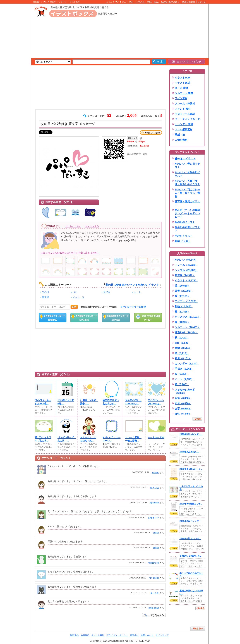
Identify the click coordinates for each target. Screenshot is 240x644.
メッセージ (78, 297)
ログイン (202, 2)
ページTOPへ (198, 629)
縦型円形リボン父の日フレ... (111, 402)
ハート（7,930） (184, 379)
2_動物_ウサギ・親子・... (89, 402)
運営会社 (134, 635)
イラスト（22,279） (186, 280)
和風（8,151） (183, 358)
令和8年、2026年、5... (190, 556)
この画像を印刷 (148, 318)
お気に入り (151, 133)
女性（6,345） (183, 414)
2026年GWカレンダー (190, 521)
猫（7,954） (182, 374)
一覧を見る (197, 419)
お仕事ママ (153, 518)
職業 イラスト (183, 241)
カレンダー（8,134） (187, 364)
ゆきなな (155, 488)
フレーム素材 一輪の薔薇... (133, 439)
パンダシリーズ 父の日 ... (66, 439)
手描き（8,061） (184, 369)
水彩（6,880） (183, 398)
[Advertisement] (14, 59)
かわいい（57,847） (186, 260)
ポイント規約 (98, 635)
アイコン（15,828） (186, 301)
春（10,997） (182, 322)
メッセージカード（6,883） (185, 391)
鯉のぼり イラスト (185, 158)
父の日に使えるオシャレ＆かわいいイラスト (132, 285)
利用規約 (74, 635)
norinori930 (153, 563)
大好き (107, 292)
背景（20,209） (184, 291)
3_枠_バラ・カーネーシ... (112, 439)
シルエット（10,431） (187, 327)
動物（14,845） (184, 306)
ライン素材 (181, 98)
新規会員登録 (189, 2)
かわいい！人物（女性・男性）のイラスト (187, 183)
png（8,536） (183, 343)
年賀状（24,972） (185, 275)
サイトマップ (162, 635)
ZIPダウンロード (116, 318)
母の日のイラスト (185, 222)
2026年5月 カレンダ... (190, 539)
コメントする (92, 226)
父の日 (45, 292)
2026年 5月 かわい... (189, 452)
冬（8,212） (182, 353)
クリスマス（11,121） (187, 317)
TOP (131, 2)
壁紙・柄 (180, 135)
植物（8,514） (183, 348)
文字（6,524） (183, 408)
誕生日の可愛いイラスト (187, 229)
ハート (137, 292)
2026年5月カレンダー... (191, 434)
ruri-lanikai (154, 578)
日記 (156, 2)
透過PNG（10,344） (186, 332)
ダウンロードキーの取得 (133, 307)
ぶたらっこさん (73, 226)
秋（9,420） (182, 338)
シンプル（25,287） (186, 270)
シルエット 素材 (184, 93)
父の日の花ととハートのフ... (133, 402)
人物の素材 (181, 140)
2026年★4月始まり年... (191, 504)
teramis (155, 473)
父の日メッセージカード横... (43, 402)
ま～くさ (155, 593)
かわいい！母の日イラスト (187, 165)
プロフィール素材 (185, 114)
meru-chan (154, 608)
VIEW (174, 444)
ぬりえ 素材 (181, 88)
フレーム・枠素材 (185, 104)
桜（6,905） (182, 384)
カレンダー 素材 (184, 124)
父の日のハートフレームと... (156, 402)
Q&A (150, 2)
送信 (74, 307)
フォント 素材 (183, 109)
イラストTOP (182, 78)
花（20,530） (182, 286)
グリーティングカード (187, 119)
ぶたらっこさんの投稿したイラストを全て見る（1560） (70, 253)
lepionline (154, 503)
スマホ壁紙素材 (184, 129)
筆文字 (45, 297)
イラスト (140, 2)
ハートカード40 (156, 437)
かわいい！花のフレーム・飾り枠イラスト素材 (187, 193)
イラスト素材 (182, 83)
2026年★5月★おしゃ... (191, 469)
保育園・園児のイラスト (187, 203)
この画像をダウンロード (53, 318)
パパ (75, 292)
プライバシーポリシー (117, 635)
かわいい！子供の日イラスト (187, 174)
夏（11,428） (182, 312)
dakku (156, 533)
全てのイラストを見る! (187, 62)
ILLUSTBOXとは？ (170, 2)
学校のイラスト (184, 236)
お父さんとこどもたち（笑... (88, 439)
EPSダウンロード (84, 318)
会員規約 (85, 635)
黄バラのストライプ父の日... (43, 439)
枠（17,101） (182, 296)
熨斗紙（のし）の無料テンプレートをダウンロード (187, 213)
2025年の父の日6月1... (66, 402)
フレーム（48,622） (186, 265)
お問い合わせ (147, 635)
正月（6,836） (183, 403)
